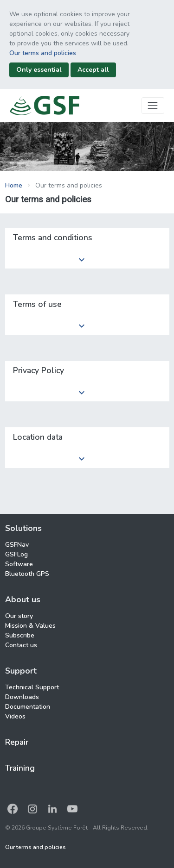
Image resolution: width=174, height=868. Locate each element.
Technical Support (32, 687)
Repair (17, 742)
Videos (15, 716)
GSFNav (17, 545)
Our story (19, 616)
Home (14, 185)
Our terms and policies (43, 53)
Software (19, 564)
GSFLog (16, 554)
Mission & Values (30, 626)
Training (20, 768)
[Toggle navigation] (153, 105)
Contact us (21, 645)
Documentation (28, 707)
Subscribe (20, 635)
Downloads (22, 697)
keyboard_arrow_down (82, 260)
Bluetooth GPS (27, 574)
